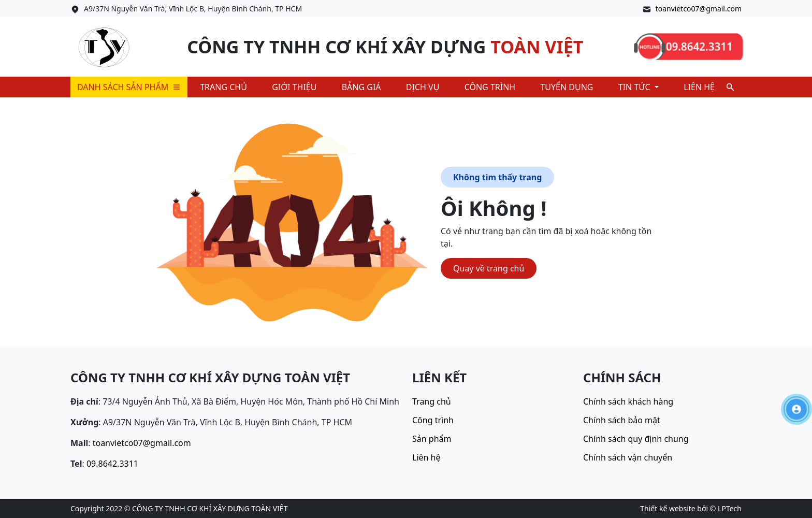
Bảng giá (361, 87)
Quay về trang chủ (489, 268)
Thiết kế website (668, 508)
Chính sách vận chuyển (628, 457)
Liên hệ (699, 87)
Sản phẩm (432, 439)
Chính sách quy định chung (636, 439)
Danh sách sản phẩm (129, 87)
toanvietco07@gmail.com (699, 9)
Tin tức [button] (635, 87)
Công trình (490, 87)
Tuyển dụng (567, 87)
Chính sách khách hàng (628, 401)
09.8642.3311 (112, 464)
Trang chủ (223, 87)
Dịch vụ (423, 87)
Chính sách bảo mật (622, 420)
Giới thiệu (294, 87)
